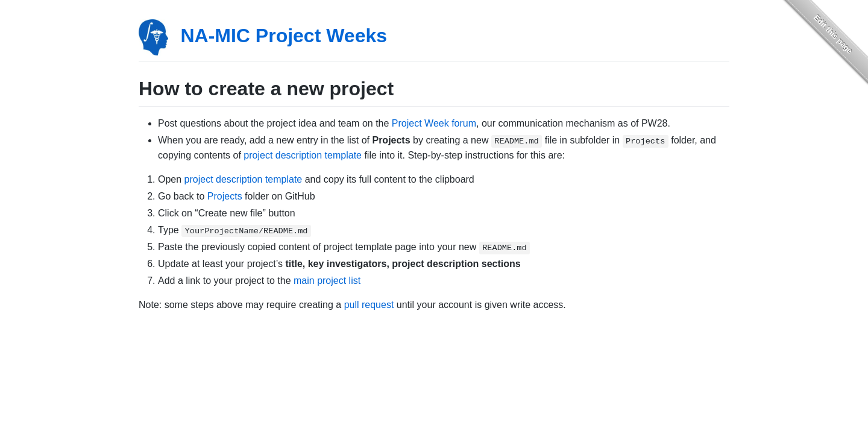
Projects (225, 196)
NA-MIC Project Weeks (284, 36)
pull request (369, 305)
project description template (303, 155)
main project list (327, 281)
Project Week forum (434, 123)
